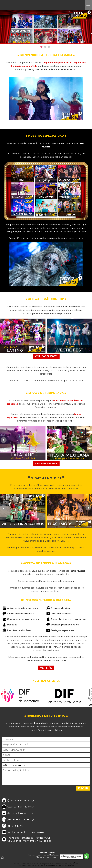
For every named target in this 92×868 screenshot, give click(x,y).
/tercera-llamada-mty (21, 819)
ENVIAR (83, 788)
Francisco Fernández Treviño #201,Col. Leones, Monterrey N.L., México (29, 839)
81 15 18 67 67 (15, 826)
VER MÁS (46, 668)
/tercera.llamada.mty (20, 813)
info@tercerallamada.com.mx (26, 832)
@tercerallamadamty (21, 800)
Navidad (35, 404)
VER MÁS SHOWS (46, 356)
